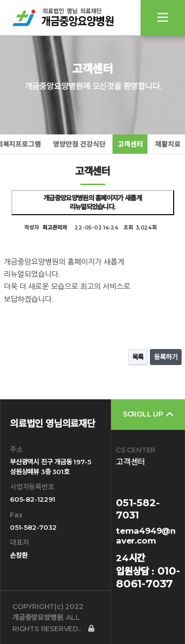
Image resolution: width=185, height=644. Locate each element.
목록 (138, 357)
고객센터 (130, 144)
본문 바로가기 (0, 0)
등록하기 (166, 357)
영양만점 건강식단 (79, 144)
